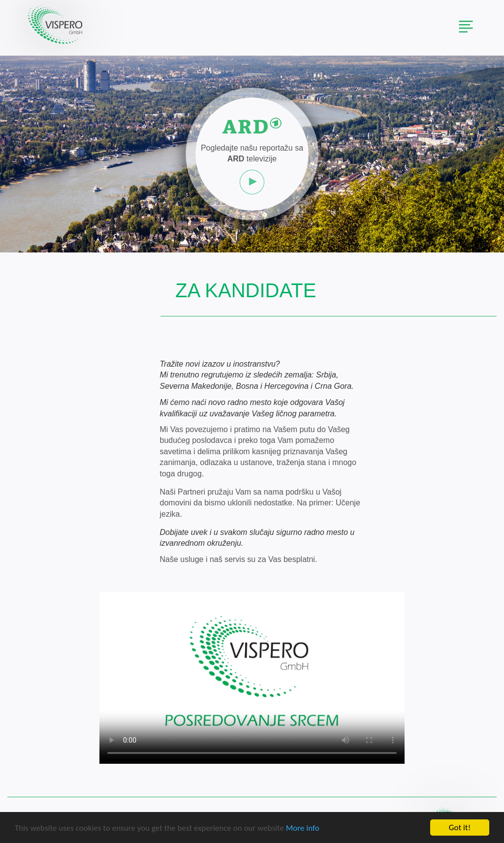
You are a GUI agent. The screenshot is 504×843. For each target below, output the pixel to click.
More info (303, 829)
